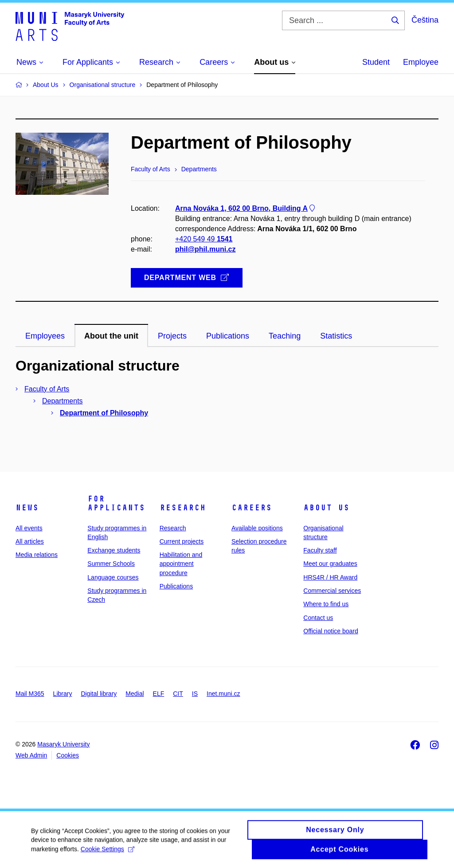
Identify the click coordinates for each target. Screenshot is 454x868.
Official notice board (331, 631)
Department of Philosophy (104, 413)
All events (29, 528)
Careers (252, 508)
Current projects (182, 541)
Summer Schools (111, 564)
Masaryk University (63, 744)
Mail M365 (30, 694)
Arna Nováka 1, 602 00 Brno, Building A (246, 208)
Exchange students (114, 550)
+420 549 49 (204, 239)
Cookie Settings (108, 853)
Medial (135, 694)
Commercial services (332, 591)
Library (63, 694)
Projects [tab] (172, 336)
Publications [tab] (228, 336)
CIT (178, 694)
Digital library (99, 694)
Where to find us (326, 604)
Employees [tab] (45, 336)
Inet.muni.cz (223, 694)
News (27, 508)
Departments (63, 401)
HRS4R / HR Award (330, 577)
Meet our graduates (330, 564)
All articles (30, 541)
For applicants (116, 503)
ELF (159, 694)
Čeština (425, 20)
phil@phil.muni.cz (205, 250)
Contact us (318, 618)
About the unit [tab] (111, 336)
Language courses (113, 577)
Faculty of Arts (47, 389)
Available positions (257, 528)
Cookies (68, 755)
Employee (421, 62)
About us (326, 508)
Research (183, 508)
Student (376, 62)
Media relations (37, 555)
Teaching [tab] (285, 336)
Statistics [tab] (336, 336)
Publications (176, 586)
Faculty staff (320, 550)
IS (195, 694)
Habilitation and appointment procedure (181, 564)
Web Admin (31, 755)
